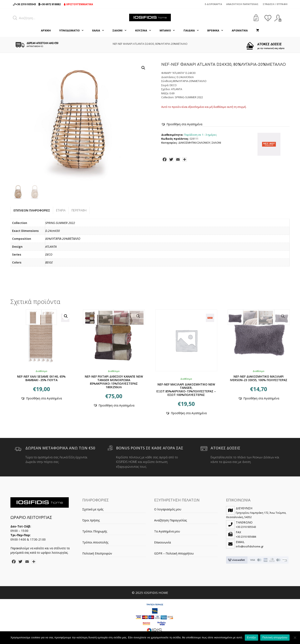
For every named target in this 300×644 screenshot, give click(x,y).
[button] (143, 68)
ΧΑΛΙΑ (100, 31)
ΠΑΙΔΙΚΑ (193, 31)
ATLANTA (51, 247)
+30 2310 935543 (26, 4)
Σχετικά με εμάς (93, 509)
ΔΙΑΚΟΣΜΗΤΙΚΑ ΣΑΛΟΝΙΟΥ (194, 143)
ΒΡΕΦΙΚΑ (217, 31)
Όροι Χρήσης (91, 520)
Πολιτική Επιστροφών (97, 553)
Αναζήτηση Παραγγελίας (242, 4)
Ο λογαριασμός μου (168, 509)
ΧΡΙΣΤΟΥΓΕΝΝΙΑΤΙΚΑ (78, 4)
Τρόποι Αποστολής (95, 542)
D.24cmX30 (52, 231)
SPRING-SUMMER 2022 (60, 223)
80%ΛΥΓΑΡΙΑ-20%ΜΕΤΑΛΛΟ (63, 239)
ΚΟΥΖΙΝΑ (145, 31)
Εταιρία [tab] (61, 210)
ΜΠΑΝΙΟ (169, 31)
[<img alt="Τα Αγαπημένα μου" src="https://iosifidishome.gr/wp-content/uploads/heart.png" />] (268, 18)
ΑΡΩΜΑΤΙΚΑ (240, 30)
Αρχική (46, 30)
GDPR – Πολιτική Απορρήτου (174, 553)
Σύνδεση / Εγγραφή (275, 4)
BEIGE (49, 262)
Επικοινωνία (162, 542)
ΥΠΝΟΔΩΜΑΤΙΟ (74, 31)
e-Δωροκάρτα (213, 4)
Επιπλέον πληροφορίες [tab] (32, 210)
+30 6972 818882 (50, 4)
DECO (49, 254)
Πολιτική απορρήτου (275, 637)
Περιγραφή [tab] (79, 210)
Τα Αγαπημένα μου (167, 531)
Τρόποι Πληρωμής (95, 531)
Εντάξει (251, 637)
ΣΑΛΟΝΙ (122, 31)
